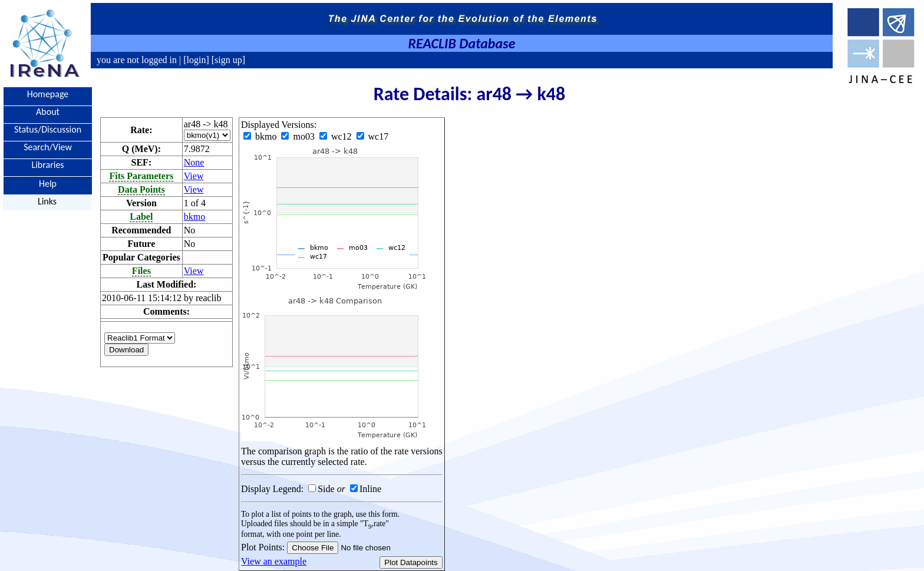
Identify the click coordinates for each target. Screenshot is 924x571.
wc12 (337, 136)
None (194, 162)
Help (48, 183)
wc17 (373, 136)
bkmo (194, 217)
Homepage (48, 94)
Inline (370, 489)
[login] (196, 60)
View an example (274, 561)
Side (326, 489)
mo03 (299, 136)
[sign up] (227, 60)
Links (47, 201)
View (194, 176)
